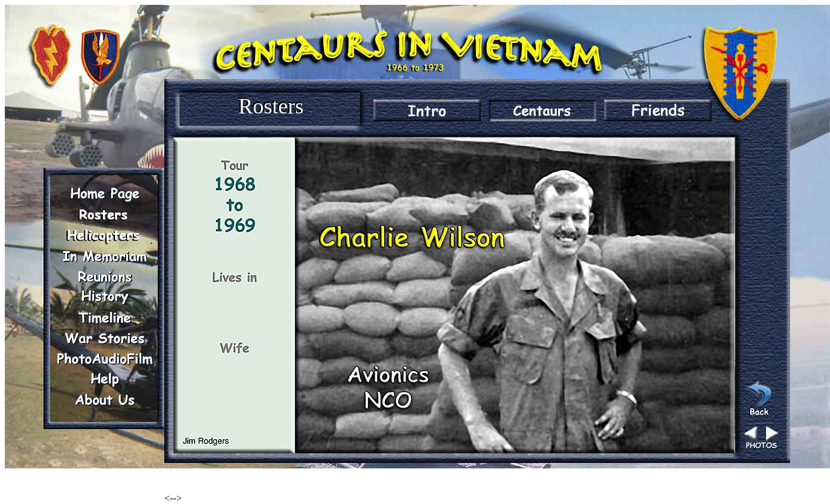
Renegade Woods (198, 478)
